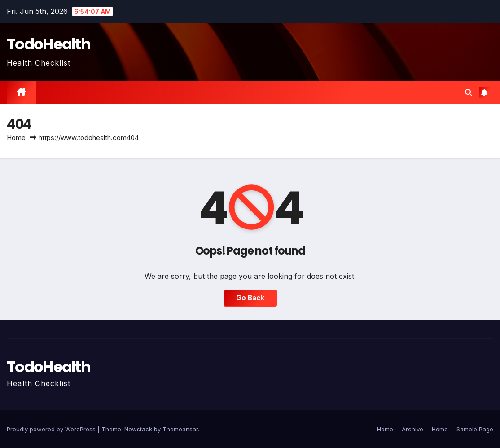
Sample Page (475, 429)
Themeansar (180, 429)
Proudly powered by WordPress (52, 429)
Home (16, 138)
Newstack (138, 429)
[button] (469, 92)
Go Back (250, 298)
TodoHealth (48, 44)
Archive (412, 429)
